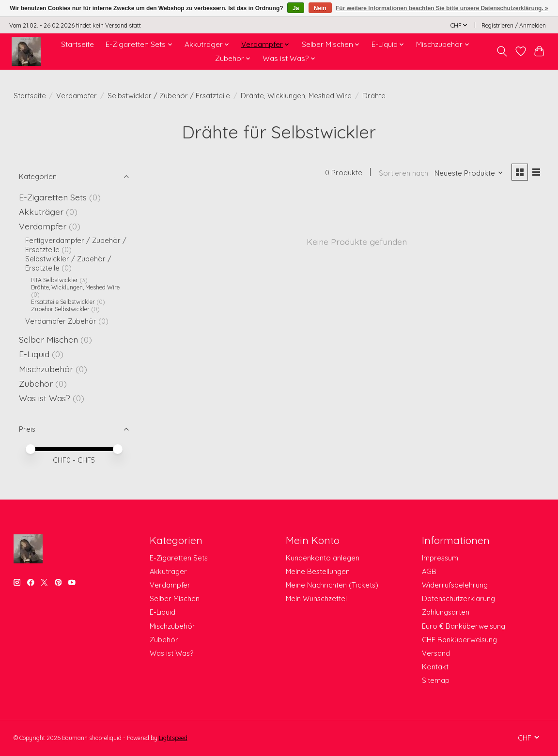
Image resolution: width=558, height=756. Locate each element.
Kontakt (435, 667)
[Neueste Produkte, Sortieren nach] (469, 173)
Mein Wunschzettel (316, 598)
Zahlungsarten (446, 612)
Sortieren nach (403, 173)
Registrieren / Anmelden (514, 25)
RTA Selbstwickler (54, 280)
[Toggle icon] (502, 51)
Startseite (77, 44)
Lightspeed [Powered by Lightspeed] (173, 738)
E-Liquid (34, 354)
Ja (296, 8)
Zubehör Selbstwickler (60, 309)
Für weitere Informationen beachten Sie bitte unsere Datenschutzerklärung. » (442, 8)
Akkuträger (41, 212)
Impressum (440, 558)
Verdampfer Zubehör (61, 321)
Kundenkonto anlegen (323, 558)
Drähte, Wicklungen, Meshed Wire (296, 96)
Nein (320, 8)
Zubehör (36, 383)
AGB (429, 571)
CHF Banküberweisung (459, 640)
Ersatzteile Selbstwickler (63, 302)
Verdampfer (77, 96)
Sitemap (436, 680)
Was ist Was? (45, 398)
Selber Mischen (48, 339)
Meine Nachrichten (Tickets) (332, 585)
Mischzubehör (46, 369)
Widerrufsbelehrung (455, 585)
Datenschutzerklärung (458, 598)
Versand (436, 653)
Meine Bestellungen (318, 571)
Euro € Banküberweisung (464, 626)
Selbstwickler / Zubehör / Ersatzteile (169, 96)
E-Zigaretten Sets (53, 197)
